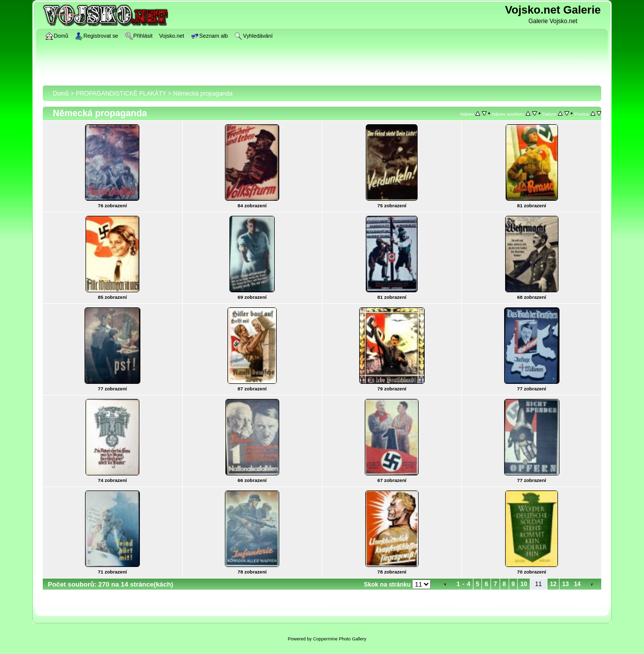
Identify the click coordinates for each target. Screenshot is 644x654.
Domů (61, 94)
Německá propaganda (203, 94)
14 (577, 584)
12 (553, 584)
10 (524, 584)
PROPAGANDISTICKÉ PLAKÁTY (121, 94)
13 (565, 584)
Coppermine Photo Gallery (340, 639)
